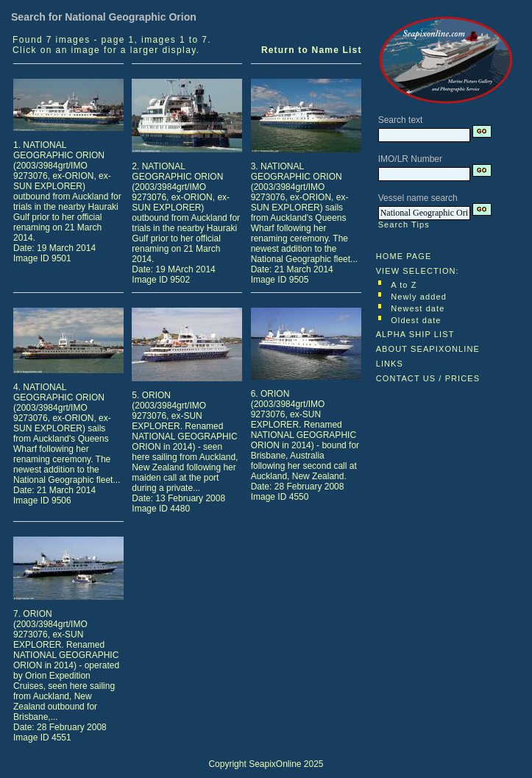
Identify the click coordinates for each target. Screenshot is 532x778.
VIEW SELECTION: (418, 271)
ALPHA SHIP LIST (415, 334)
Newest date (418, 308)
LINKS (390, 364)
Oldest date (416, 320)
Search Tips (404, 224)
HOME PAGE (404, 256)
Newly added (419, 297)
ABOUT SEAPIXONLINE (428, 349)
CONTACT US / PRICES (428, 378)
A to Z (404, 285)
